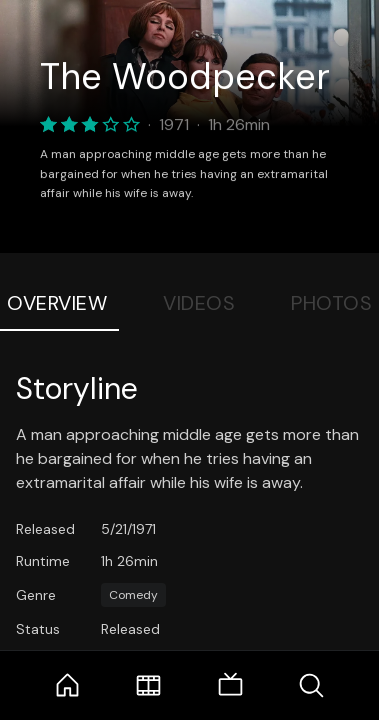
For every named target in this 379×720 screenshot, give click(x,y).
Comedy (133, 595)
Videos (199, 303)
